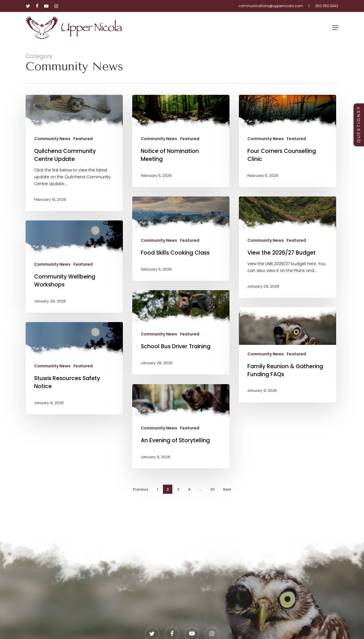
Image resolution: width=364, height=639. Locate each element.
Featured (83, 139)
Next (227, 489)
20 (212, 489)
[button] (335, 28)
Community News (52, 139)
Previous (140, 489)
